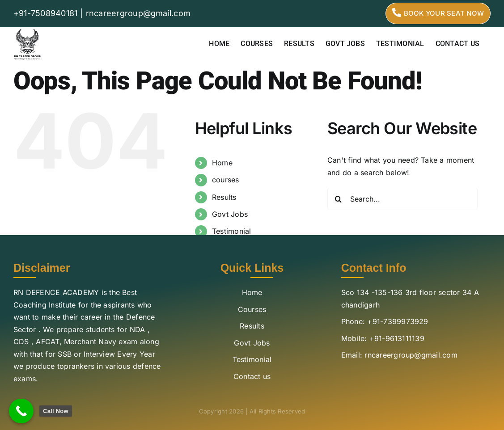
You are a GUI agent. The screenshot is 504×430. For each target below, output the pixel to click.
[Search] (339, 199)
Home (222, 163)
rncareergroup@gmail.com (138, 13)
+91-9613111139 (397, 338)
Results (224, 197)
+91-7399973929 (398, 321)
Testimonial (232, 231)
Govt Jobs (230, 214)
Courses (252, 309)
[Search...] (402, 199)
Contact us (252, 376)
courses (226, 180)
